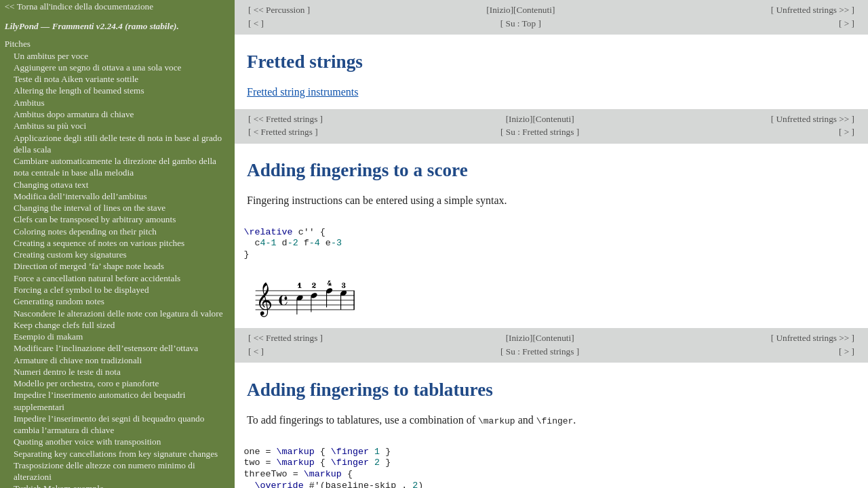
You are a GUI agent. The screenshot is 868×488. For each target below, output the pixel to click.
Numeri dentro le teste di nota (67, 372)
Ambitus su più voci (50, 126)
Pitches (18, 44)
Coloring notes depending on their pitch (85, 231)
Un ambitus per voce (51, 56)
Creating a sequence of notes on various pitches (99, 243)
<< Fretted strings (285, 119)
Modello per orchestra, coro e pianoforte (86, 383)
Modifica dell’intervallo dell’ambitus (80, 196)
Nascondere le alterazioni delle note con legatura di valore (118, 313)
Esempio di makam (48, 337)
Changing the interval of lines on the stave (90, 208)
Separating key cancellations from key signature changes (116, 454)
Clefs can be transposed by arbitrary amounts (95, 219)
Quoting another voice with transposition (87, 442)
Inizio (500, 10)
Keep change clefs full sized (64, 325)
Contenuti (534, 10)
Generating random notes (59, 301)
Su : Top (520, 23)
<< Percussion (279, 10)
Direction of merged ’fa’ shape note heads (89, 266)
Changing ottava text (51, 185)
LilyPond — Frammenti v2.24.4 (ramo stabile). (92, 26)
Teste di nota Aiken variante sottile (76, 79)
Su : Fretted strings (540, 132)
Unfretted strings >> (812, 10)
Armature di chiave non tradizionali (78, 360)
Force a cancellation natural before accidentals (97, 278)
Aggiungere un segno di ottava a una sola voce (98, 67)
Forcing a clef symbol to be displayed (81, 290)
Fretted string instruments (302, 92)
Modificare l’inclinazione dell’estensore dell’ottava (106, 348)
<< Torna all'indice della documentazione (79, 6)
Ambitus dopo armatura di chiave (74, 114)
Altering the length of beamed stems (79, 90)
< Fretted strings (283, 132)
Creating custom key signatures (70, 255)
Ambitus (29, 103)
